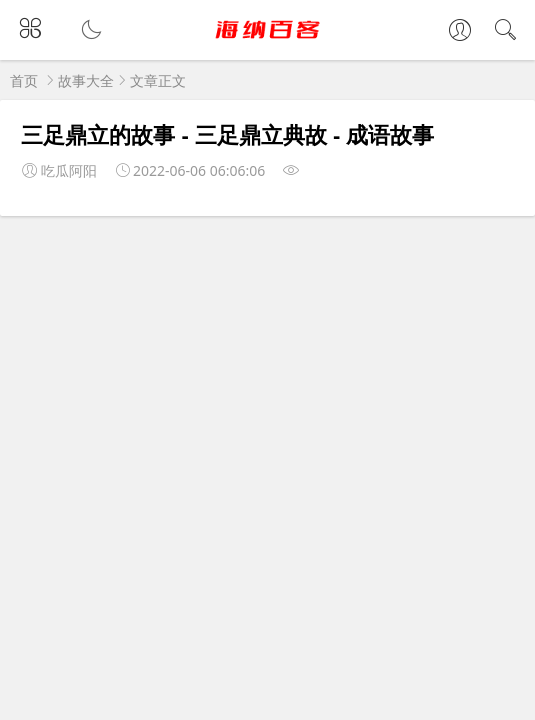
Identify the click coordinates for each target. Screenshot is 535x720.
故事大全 (86, 80)
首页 (24, 80)
